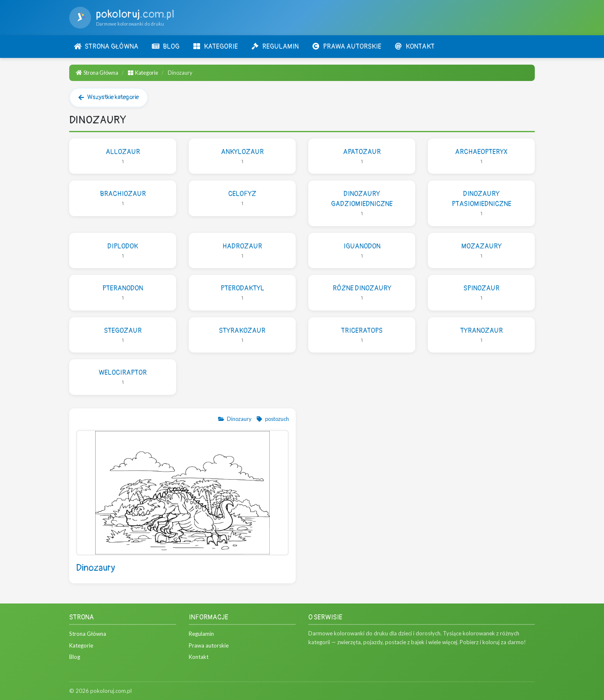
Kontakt (199, 657)
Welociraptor (123, 377)
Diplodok (123, 251)
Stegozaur (123, 336)
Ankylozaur (242, 157)
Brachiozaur (123, 199)
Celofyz (242, 199)
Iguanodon (362, 251)
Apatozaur (362, 157)
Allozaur (123, 157)
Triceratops (362, 336)
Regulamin (201, 634)
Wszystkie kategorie (109, 97)
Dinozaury (235, 419)
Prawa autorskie (209, 645)
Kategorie (143, 73)
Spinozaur (481, 293)
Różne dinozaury (362, 293)
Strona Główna (97, 73)
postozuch (272, 419)
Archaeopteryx (481, 157)
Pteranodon (123, 293)
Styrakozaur (242, 336)
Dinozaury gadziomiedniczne (362, 204)
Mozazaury (481, 251)
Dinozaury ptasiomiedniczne (481, 204)
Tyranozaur (481, 336)
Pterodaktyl (242, 293)
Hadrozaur (242, 251)
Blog (75, 657)
